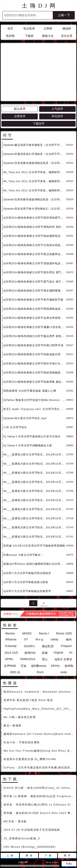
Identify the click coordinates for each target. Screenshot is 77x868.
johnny (55, 629)
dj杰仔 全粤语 (63, 622)
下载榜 (29, 36)
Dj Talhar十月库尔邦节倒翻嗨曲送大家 (28, 409)
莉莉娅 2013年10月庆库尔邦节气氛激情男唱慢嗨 (34, 509)
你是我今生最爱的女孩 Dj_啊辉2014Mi (30, 722)
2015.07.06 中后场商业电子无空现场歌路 (32, 793)
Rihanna (11, 602)
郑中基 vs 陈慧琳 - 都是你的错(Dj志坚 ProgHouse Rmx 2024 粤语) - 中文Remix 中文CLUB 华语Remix (39, 759)
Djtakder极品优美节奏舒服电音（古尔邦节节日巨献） (35, 108)
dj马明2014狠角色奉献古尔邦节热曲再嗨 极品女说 (35, 345)
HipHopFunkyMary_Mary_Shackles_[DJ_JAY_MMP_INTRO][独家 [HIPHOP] (39, 672)
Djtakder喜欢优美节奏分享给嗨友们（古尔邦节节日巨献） (35, 172)
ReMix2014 (28, 622)
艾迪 (23, 629)
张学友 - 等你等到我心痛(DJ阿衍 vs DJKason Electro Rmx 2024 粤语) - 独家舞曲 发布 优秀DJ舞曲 (39, 768)
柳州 (69, 603)
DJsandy (11, 609)
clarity (54, 602)
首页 (10, 29)
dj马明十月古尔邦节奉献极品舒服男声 (27, 554)
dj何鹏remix (39, 629)
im (71, 616)
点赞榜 (48, 29)
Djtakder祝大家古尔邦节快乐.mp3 (25, 381)
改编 (45, 616)
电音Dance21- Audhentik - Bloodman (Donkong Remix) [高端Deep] (39, 655)
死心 (45, 622)
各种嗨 (69, 629)
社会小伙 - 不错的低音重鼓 (22, 705)
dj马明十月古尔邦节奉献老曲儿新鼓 (26, 545)
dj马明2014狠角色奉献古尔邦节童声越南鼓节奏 (33, 263)
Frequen (66, 609)
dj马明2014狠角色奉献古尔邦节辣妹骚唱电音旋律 (35, 199)
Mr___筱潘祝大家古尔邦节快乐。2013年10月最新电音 (35, 418)
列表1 (69, 864)
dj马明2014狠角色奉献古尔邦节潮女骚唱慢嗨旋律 (35, 254)
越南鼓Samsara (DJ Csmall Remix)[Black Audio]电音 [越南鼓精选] (39, 697)
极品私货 (48, 609)
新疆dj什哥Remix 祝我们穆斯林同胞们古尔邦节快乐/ (35, 527)
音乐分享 (67, 36)
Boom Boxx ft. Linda (18, 818)
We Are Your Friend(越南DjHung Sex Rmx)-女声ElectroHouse (39, 714)
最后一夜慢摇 (13, 689)
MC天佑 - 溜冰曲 (15, 785)
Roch (40, 635)
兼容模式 (48, 840)
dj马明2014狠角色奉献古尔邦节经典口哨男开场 (33, 308)
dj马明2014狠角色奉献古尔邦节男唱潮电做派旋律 (35, 272)
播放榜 (67, 29)
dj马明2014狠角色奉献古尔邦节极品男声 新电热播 (35, 299)
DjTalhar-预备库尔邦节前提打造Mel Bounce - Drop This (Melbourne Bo (35, 363)
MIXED (27, 597)
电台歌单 (29, 29)
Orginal (58, 616)
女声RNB (10, 629)
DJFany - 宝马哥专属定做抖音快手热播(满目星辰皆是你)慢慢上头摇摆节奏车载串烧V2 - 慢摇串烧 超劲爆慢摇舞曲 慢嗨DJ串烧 (39, 731)
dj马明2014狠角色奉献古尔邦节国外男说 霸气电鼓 (35, 235)
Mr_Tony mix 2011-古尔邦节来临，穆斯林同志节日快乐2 (35, 144)
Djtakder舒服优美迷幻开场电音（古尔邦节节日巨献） (35, 117)
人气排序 (57, 72)
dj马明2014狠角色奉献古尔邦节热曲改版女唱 (32, 317)
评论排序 (57, 79)
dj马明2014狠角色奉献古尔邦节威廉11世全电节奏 (35, 290)
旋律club (30, 616)
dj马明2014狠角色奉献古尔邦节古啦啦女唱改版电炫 (35, 208)
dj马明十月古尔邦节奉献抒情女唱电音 (27, 536)
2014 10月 (11, 616)
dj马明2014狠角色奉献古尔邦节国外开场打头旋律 (35, 327)
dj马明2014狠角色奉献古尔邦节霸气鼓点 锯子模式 (35, 245)
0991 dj (15, 635)
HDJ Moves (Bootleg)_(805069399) (29, 810)
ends (64, 635)
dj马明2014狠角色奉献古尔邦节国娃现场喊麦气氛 (35, 336)
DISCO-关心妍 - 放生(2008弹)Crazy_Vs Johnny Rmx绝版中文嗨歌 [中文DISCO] (39, 751)
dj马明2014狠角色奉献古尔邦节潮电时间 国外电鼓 (35, 190)
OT (26, 602)
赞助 (36, 840)
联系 (27, 840)
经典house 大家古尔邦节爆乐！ (23, 518)
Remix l (44, 597)
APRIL (9, 622)
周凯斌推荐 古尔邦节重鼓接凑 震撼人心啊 (30, 354)
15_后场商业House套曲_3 (22, 802)
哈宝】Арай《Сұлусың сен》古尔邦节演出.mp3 (35, 372)
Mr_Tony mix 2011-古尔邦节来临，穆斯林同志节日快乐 (35, 154)
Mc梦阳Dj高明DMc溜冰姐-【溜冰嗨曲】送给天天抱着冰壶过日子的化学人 (39, 827)
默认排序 (20, 72)
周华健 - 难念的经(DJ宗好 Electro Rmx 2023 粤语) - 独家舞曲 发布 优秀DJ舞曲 (39, 776)
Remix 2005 (64, 597)
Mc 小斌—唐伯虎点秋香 (20, 680)
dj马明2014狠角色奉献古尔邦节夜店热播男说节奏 (35, 217)
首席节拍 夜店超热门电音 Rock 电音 (28, 663)
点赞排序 (20, 79)
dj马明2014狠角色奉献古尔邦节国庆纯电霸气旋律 (35, 181)
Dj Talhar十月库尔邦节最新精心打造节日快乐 (32, 400)
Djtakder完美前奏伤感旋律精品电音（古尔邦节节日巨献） (35, 126)
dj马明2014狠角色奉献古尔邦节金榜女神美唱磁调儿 (35, 281)
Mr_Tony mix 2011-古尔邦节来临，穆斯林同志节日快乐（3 (35, 135)
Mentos (10, 597)
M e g (39, 602)
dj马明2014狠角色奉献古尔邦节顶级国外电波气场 (35, 226)
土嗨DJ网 (40, 6)
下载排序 (39, 87)
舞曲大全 (48, 36)
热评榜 (10, 36)
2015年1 (29, 609)
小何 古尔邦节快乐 (15, 390)
